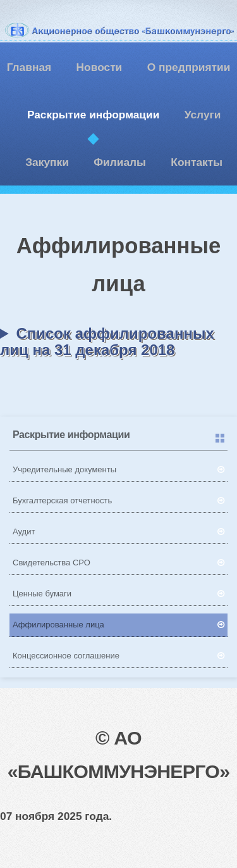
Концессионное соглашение (66, 656)
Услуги (203, 115)
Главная (29, 67)
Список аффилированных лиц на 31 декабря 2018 (107, 342)
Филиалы (120, 162)
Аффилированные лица (58, 625)
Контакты (197, 162)
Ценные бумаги (42, 594)
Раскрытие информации (93, 115)
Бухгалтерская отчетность (62, 500)
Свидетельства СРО (52, 563)
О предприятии (189, 67)
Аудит (24, 531)
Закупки (47, 162)
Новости (100, 67)
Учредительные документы (64, 469)
